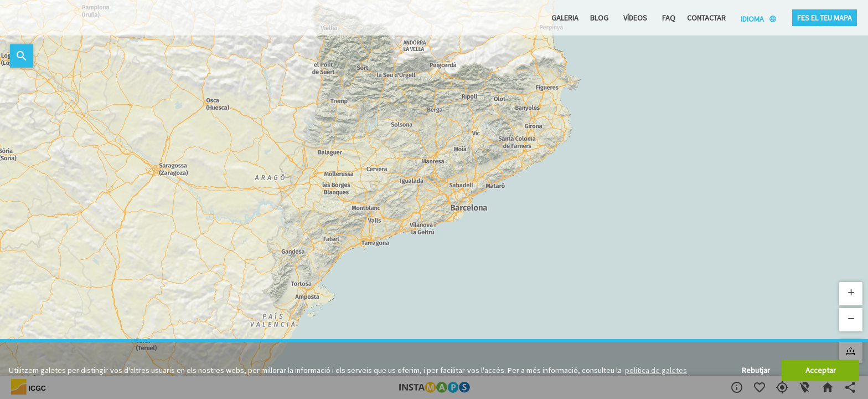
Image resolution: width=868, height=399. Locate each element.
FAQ (669, 18)
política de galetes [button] (656, 370)
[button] (851, 294)
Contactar (706, 18)
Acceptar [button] (821, 370)
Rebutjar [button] (756, 370)
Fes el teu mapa (825, 18)
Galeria (565, 18)
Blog (599, 18)
